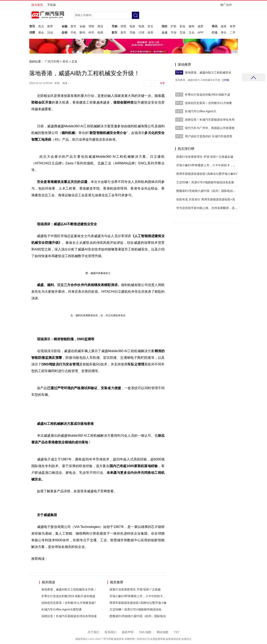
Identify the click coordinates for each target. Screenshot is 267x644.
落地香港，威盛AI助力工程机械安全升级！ (69, 589)
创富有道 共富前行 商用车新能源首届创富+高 (206, 199)
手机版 (52, 5)
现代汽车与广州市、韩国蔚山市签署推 (210, 128)
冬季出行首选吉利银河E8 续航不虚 (207, 95)
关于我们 (93, 632)
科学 (91, 33)
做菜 (224, 26)
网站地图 (162, 632)
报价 (165, 26)
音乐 (150, 26)
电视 (141, 26)
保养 (150, 33)
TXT (176, 632)
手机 (73, 33)
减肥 (200, 26)
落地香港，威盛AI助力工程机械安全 (208, 73)
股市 (73, 26)
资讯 (32, 26)
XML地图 (145, 632)
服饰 (191, 26)
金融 (64, 26)
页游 (183, 33)
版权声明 (128, 632)
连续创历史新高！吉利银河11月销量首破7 (69, 603)
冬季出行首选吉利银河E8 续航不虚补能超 (68, 596)
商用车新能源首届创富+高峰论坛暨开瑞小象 (138, 603)
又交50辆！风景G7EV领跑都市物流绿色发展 (205, 182)
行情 (141, 33)
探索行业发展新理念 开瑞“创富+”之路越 (135, 589)
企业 (165, 33)
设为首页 (37, 5)
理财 (91, 26)
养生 (224, 33)
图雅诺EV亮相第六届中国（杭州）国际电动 (138, 616)
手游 (174, 33)
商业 (100, 26)
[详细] (226, 80)
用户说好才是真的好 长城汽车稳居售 (209, 136)
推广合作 (227, 6)
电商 (100, 33)
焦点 (41, 26)
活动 (50, 33)
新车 (115, 33)
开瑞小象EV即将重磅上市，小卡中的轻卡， (138, 596)
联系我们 (111, 632)
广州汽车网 (52, 61)
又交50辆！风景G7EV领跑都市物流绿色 (135, 609)
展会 (41, 33)
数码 (82, 33)
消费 (32, 33)
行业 (215, 33)
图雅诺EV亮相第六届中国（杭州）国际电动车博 (207, 191)
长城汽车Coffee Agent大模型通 (61, 609)
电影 (132, 26)
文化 (191, 33)
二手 (233, 33)
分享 (162, 83)
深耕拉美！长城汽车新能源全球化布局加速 (69, 616)
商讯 (215, 26)
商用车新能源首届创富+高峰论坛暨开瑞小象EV (207, 174)
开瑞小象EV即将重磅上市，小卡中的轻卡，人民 (207, 165)
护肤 (174, 26)
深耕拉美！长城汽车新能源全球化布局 (210, 120)
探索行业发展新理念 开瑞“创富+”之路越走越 (205, 157)
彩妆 (183, 26)
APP (200, 33)
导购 (115, 26)
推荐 (50, 26)
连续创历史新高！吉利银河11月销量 (208, 103)
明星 (123, 26)
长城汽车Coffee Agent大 (201, 111)
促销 (64, 33)
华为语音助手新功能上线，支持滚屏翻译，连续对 (208, 208)
